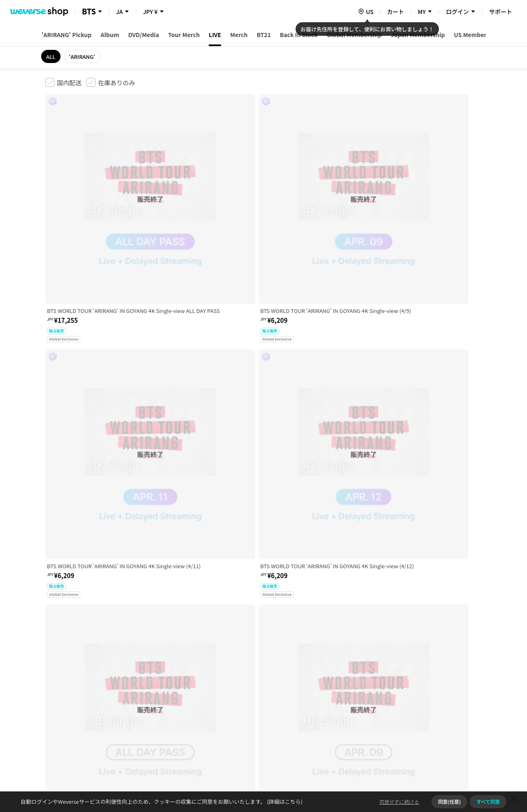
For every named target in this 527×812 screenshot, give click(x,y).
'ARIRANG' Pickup (66, 35)
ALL (51, 57)
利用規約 (52, 682)
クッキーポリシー (336, 682)
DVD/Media (143, 35)
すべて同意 (488, 801)
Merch (239, 35)
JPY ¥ (150, 12)
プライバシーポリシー (211, 682)
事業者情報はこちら (416, 710)
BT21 (263, 35)
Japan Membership (418, 35)
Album (110, 35)
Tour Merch (184, 35)
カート (396, 12)
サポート (501, 12)
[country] (366, 12)
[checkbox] (63, 82)
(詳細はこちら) (284, 801)
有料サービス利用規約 (96, 682)
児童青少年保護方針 (153, 682)
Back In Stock (299, 35)
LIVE (215, 35)
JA (119, 12)
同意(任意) (449, 801)
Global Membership (354, 35)
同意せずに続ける (399, 801)
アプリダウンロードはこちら (447, 759)
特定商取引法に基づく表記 (276, 682)
